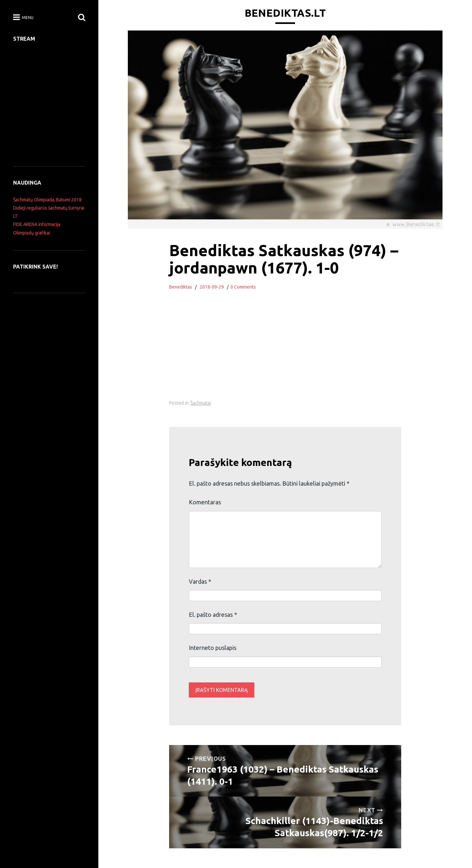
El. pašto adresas (213, 615)
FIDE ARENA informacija (37, 224)
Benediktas (181, 287)
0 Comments (243, 287)
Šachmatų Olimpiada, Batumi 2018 (47, 200)
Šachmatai (201, 403)
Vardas (200, 581)
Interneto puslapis (213, 648)
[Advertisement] (285, 353)
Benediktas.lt (285, 13)
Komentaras (205, 502)
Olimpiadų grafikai (31, 233)
